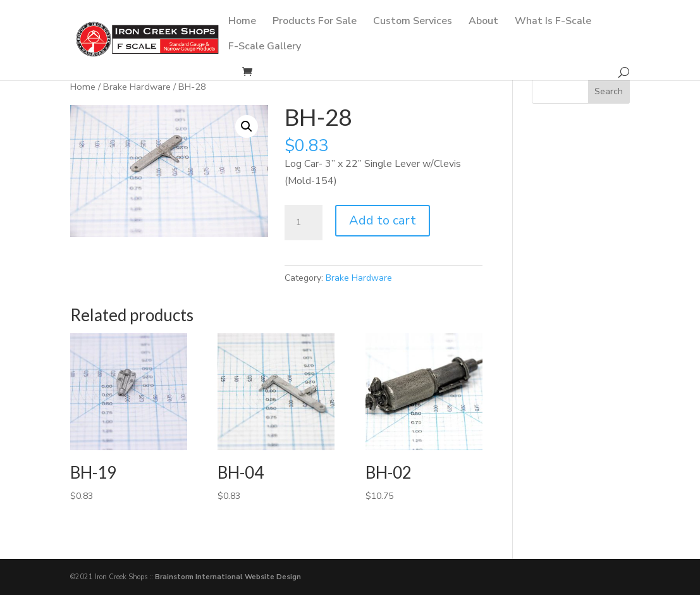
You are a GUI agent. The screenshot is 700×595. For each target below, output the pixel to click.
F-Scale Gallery (265, 47)
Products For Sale (315, 22)
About (483, 22)
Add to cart (383, 220)
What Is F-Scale (553, 22)
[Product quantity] (304, 223)
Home (242, 22)
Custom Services (413, 22)
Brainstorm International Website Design (228, 577)
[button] (247, 126)
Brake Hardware (137, 87)
